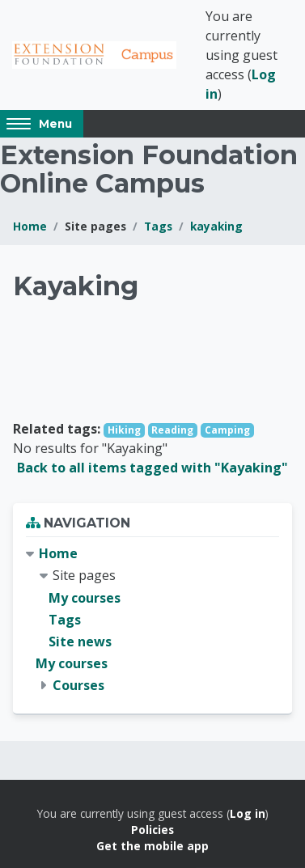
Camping (227, 430)
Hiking (124, 430)
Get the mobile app (152, 846)
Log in (248, 813)
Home (30, 226)
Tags (158, 226)
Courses (78, 685)
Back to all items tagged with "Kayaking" (152, 468)
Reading (172, 430)
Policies (152, 830)
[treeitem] (152, 620)
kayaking (216, 226)
